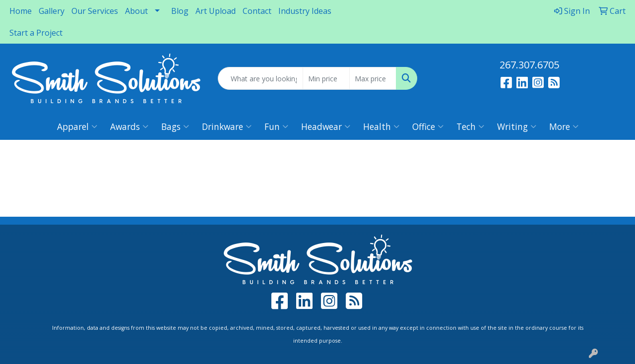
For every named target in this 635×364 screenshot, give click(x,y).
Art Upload (216, 11)
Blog (180, 11)
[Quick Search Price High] (373, 78)
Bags (175, 126)
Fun (276, 126)
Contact (257, 11)
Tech (470, 126)
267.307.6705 (529, 65)
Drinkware (227, 126)
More (564, 126)
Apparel (77, 126)
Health (381, 126)
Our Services (95, 11)
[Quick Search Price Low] (326, 78)
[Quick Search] (261, 78)
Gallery (52, 11)
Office (428, 126)
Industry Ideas (305, 11)
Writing (517, 126)
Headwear (326, 126)
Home (21, 11)
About (136, 11)
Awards (129, 126)
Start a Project (36, 33)
